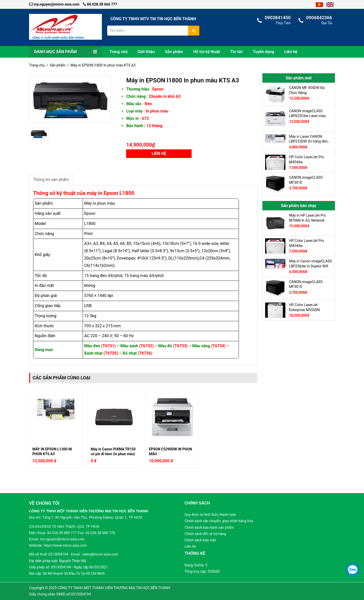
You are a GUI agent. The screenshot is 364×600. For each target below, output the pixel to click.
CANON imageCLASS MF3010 (306, 180)
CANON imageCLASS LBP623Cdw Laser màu (308, 113)
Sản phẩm (174, 52)
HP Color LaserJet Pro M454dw (307, 159)
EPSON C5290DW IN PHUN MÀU (170, 452)
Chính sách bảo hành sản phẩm (209, 527)
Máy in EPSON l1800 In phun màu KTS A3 (103, 65)
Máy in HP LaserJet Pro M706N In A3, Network (308, 218)
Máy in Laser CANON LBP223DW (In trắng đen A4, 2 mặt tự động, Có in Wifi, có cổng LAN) (309, 139)
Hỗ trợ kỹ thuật (207, 52)
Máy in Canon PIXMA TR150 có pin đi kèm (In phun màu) (113, 452)
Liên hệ (291, 52)
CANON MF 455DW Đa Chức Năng (307, 90)
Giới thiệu (146, 52)
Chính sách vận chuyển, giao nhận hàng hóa (219, 521)
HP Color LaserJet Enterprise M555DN (305, 307)
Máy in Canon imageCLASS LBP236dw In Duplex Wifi (311, 264)
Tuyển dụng (264, 52)
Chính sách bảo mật (200, 540)
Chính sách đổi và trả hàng (205, 534)
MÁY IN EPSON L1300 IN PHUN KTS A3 (52, 452)
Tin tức (236, 52)
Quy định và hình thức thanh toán (210, 515)
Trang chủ (119, 52)
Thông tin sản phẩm (51, 180)
